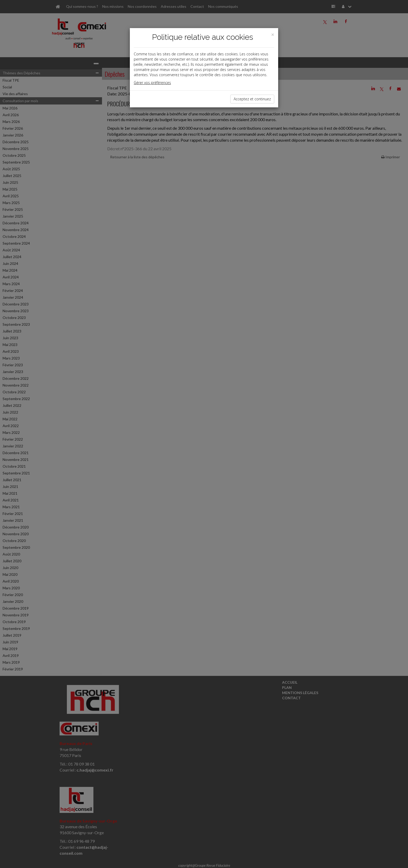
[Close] (273, 35)
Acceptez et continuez (252, 99)
